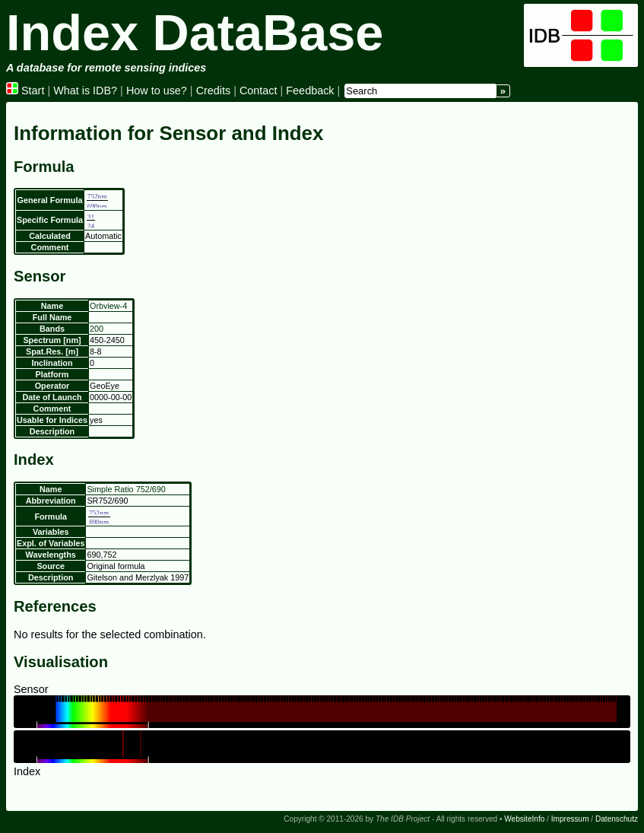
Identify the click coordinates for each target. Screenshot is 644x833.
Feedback (310, 91)
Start (25, 91)
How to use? (157, 91)
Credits (214, 91)
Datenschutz (617, 819)
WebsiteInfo (524, 819)
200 (97, 329)
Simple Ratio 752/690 (126, 489)
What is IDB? (85, 91)
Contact (259, 91)
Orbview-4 (108, 306)
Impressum (570, 819)
